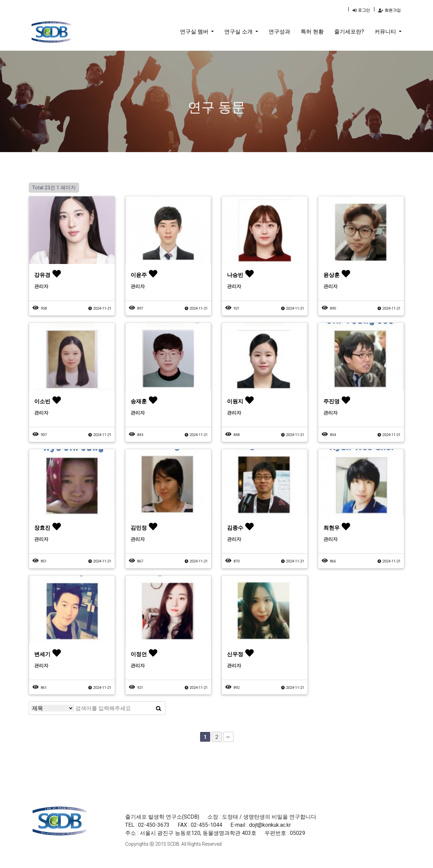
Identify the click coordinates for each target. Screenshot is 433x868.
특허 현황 (312, 32)
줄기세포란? (349, 32)
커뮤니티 (386, 32)
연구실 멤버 (195, 32)
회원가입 (390, 10)
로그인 (361, 10)
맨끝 (228, 737)
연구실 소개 (239, 32)
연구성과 (279, 32)
